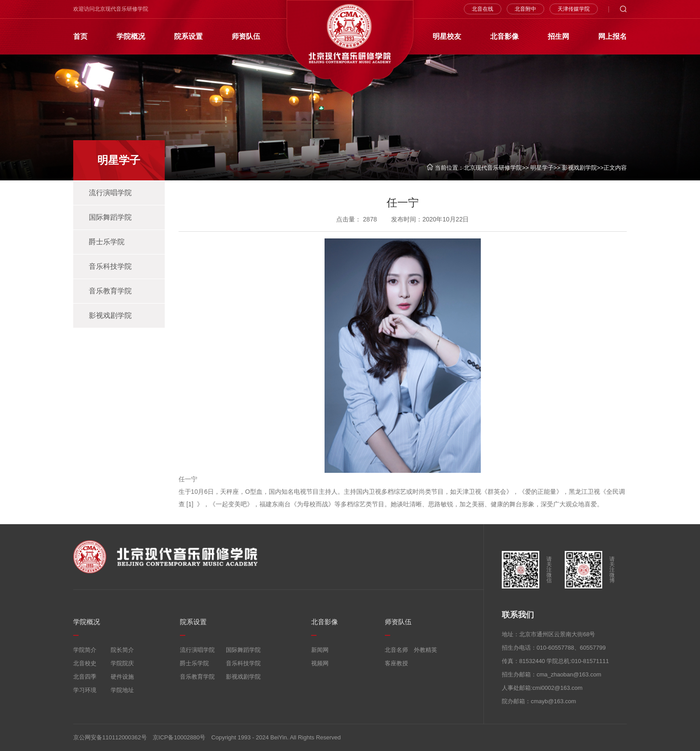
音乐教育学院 (110, 291)
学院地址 (122, 690)
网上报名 (612, 36)
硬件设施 (122, 677)
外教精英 (425, 650)
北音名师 (396, 650)
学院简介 (85, 650)
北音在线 (483, 9)
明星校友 (447, 36)
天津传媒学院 (574, 9)
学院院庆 (122, 663)
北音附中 (525, 9)
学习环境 (85, 690)
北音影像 (504, 36)
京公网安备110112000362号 (110, 737)
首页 (80, 36)
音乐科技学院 (110, 266)
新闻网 (320, 650)
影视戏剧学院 (579, 168)
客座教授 (396, 663)
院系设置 (188, 36)
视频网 (320, 663)
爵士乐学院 (107, 242)
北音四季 (85, 677)
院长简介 (122, 650)
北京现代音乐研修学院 (493, 168)
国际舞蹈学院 (110, 217)
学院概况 (131, 36)
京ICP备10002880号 (179, 737)
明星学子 (542, 168)
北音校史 (85, 663)
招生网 (558, 36)
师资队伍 (246, 36)
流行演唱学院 (110, 193)
